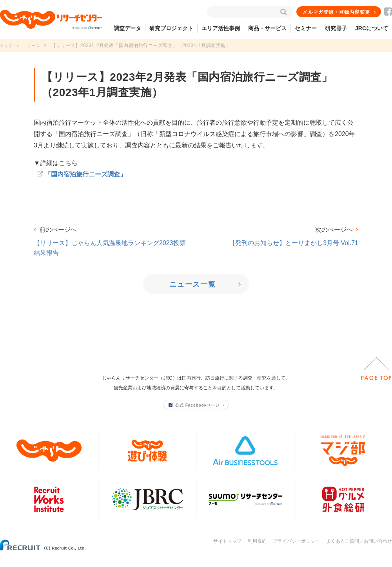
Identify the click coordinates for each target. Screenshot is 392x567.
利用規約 (257, 551)
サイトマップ (227, 551)
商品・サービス (267, 28)
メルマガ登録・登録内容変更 (337, 12)
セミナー (306, 28)
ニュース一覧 (193, 284)
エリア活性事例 (221, 28)
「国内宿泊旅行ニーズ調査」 (85, 174)
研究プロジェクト (171, 28)
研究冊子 (336, 28)
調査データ (127, 28)
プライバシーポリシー (296, 551)
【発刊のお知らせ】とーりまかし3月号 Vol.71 (294, 243)
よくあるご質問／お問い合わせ (359, 551)
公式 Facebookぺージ (194, 414)
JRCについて (372, 28)
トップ (7, 45)
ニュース (36, 45)
